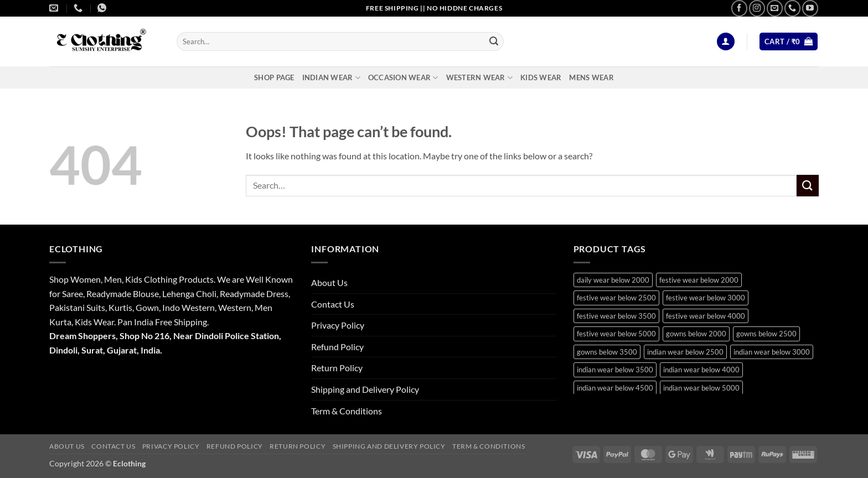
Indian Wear (331, 78)
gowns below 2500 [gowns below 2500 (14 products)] (766, 334)
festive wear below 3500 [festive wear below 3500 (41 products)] (616, 316)
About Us (329, 282)
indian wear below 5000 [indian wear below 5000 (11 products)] (701, 388)
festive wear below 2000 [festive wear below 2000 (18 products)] (699, 280)
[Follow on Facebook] (739, 8)
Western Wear (480, 78)
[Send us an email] (775, 8)
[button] (726, 42)
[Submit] (494, 41)
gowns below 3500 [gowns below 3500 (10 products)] (607, 352)
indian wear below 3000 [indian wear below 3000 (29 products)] (772, 352)
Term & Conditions (347, 411)
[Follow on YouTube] (810, 8)
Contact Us (333, 304)
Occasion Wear (403, 78)
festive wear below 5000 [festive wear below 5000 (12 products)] (616, 334)
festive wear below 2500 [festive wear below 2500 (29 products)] (616, 298)
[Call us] (792, 8)
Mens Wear (591, 77)
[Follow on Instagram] (757, 8)
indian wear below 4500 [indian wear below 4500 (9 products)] (615, 388)
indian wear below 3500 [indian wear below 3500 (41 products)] (615, 370)
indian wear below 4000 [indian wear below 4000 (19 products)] (701, 370)
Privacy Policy (338, 325)
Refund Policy (337, 347)
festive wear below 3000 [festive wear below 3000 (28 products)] (706, 298)
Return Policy (337, 368)
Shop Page (274, 77)
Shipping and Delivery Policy (365, 389)
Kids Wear (541, 77)
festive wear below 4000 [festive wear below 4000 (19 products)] (706, 316)
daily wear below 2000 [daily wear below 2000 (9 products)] (613, 280)
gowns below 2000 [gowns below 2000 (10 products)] (696, 334)
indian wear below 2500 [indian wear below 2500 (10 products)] (685, 352)
